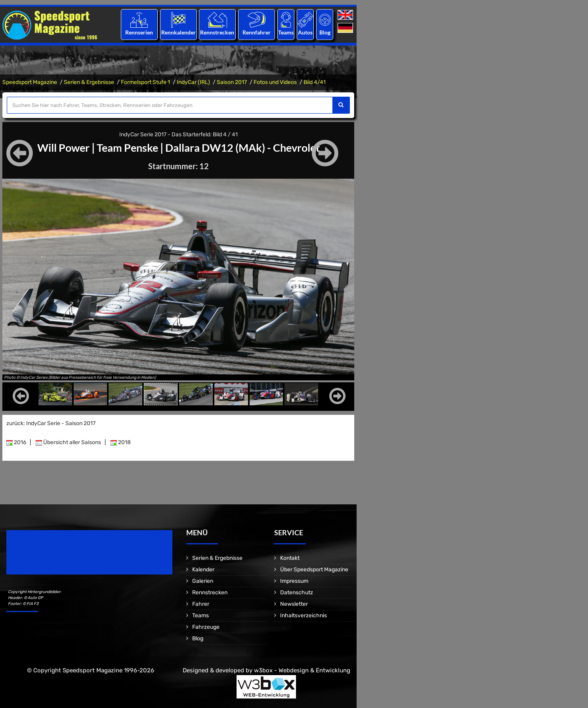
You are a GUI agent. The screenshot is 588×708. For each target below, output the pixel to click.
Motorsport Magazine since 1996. (52, 558)
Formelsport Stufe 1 (145, 82)
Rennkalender (178, 32)
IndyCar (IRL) (193, 82)
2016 (16, 442)
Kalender (203, 570)
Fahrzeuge (206, 627)
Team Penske (125, 147)
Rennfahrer (257, 32)
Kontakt (290, 558)
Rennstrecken (218, 32)
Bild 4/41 (315, 82)
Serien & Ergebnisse (89, 82)
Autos (305, 32)
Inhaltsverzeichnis (304, 615)
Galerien (203, 581)
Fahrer (201, 604)
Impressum (294, 581)
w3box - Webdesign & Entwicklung (302, 670)
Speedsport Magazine (30, 82)
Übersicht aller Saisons (68, 442)
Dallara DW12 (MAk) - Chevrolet (246, 147)
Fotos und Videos (275, 82)
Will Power (58, 147)
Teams (286, 32)
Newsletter (294, 604)
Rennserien (139, 32)
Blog (325, 32)
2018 (121, 442)
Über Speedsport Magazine (314, 570)
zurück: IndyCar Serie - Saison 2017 (51, 423)
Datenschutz (297, 593)
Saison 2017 (232, 82)
